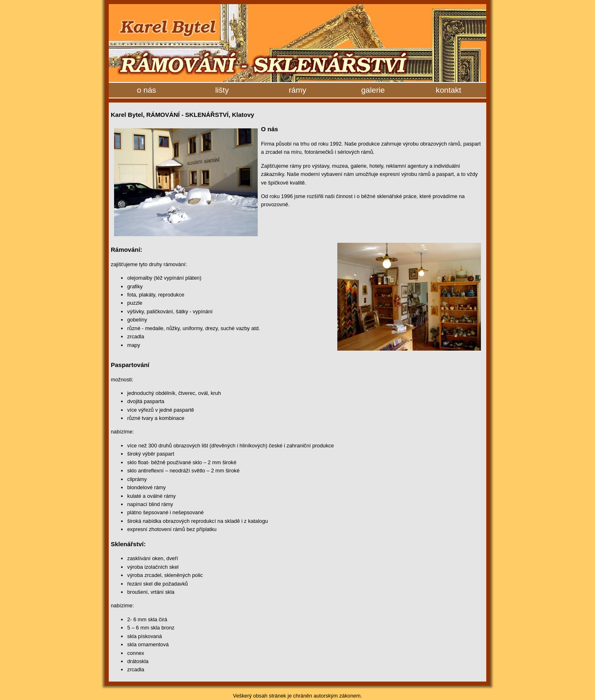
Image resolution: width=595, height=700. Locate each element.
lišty (222, 90)
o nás (147, 90)
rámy (298, 90)
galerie (373, 90)
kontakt (449, 90)
